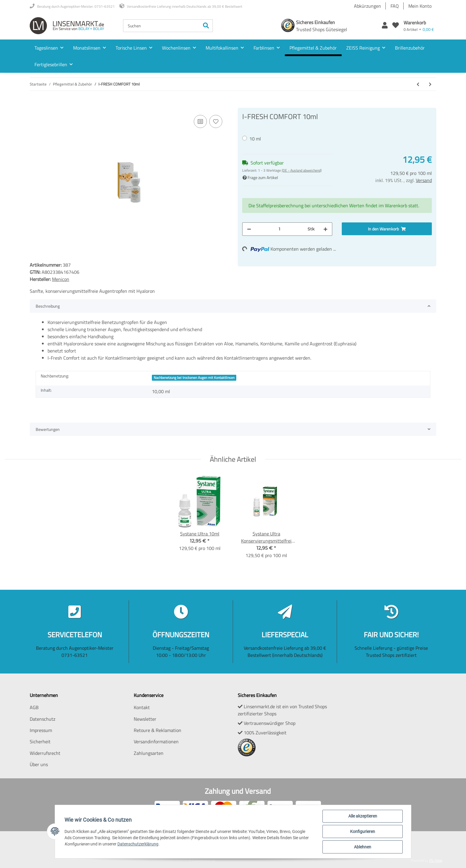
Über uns (39, 764)
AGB (34, 707)
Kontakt (142, 707)
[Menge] (279, 229)
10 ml (255, 139)
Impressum (41, 730)
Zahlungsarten (149, 753)
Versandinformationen (156, 741)
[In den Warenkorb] (34, 105)
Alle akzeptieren (363, 816)
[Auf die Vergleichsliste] (200, 121)
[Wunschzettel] (396, 26)
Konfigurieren (363, 831)
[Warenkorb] (419, 26)
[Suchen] (161, 26)
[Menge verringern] (249, 229)
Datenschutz (42, 719)
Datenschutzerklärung (138, 844)
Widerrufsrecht (45, 753)
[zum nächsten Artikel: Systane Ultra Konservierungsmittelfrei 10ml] (430, 84)
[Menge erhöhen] (325, 229)
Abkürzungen (367, 6)
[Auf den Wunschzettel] (216, 121)
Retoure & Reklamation (158, 730)
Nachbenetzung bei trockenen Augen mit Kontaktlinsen (194, 378)
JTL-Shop (436, 860)
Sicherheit (40, 741)
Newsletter (145, 719)
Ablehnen (363, 847)
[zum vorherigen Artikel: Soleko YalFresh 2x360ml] (418, 84)
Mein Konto (420, 6)
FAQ (395, 6)
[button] (385, 26)
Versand (424, 180)
